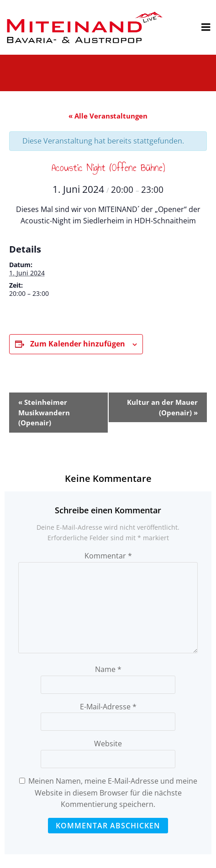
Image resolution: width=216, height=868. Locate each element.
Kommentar (108, 556)
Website (108, 744)
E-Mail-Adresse (108, 707)
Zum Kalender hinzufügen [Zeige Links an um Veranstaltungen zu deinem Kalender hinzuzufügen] (78, 344)
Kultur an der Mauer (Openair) (162, 407)
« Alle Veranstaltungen (108, 116)
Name (108, 669)
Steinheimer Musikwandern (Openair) (44, 412)
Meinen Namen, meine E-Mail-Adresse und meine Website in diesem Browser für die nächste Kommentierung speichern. (113, 793)
